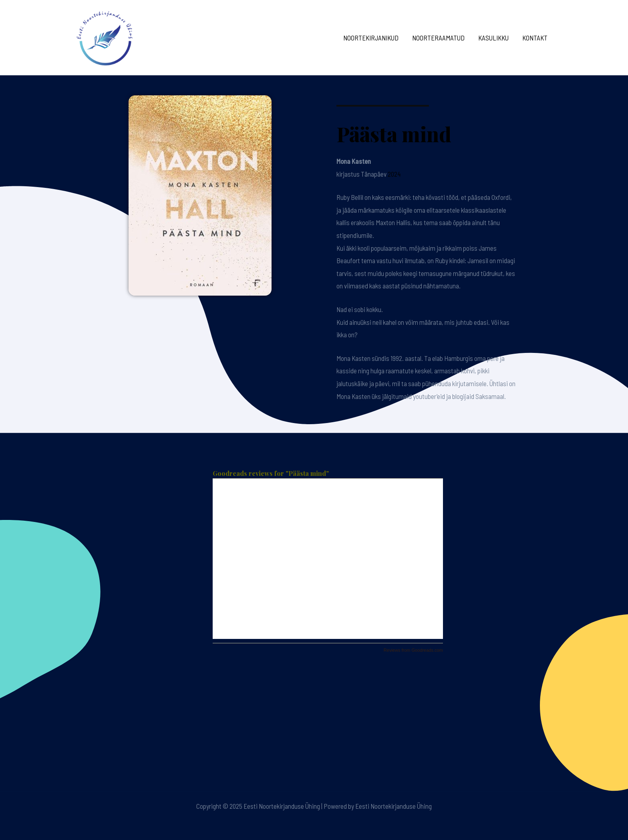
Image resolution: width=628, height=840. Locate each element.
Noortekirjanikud (371, 38)
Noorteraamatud (438, 38)
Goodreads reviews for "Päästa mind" (271, 473)
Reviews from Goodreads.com (413, 650)
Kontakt (535, 38)
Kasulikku (493, 38)
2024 (394, 174)
